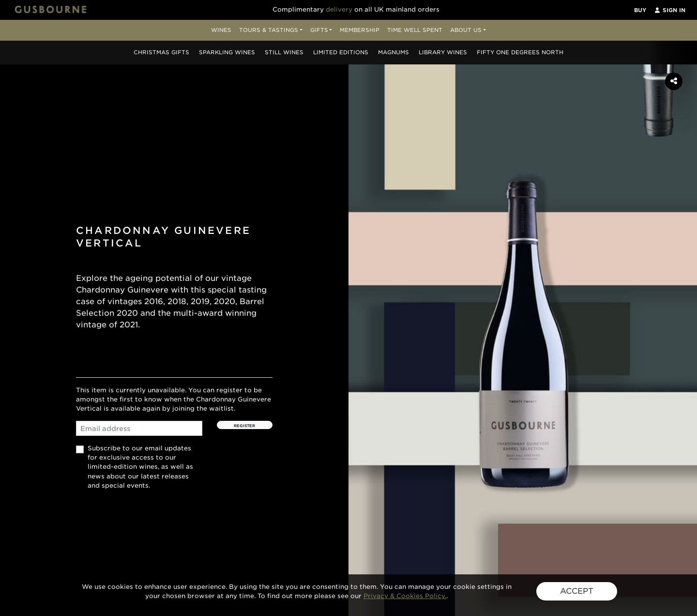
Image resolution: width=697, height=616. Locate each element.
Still (284, 52)
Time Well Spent (415, 30)
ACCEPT (577, 591)
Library (443, 52)
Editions (341, 52)
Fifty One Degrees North (520, 52)
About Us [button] (466, 30)
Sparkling (227, 52)
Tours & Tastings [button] (269, 30)
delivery (339, 9)
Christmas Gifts (161, 52)
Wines (221, 30)
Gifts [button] (319, 30)
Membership (360, 30)
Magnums (394, 52)
